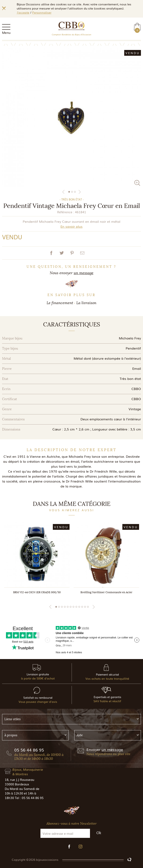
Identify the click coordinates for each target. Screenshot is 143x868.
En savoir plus (71, 226)
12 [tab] (88, 607)
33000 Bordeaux (17, 784)
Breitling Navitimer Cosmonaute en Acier (106, 592)
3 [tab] (75, 192)
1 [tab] (69, 192)
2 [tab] (72, 192)
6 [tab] (71, 607)
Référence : (66, 212)
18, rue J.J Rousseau (19, 779)
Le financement (60, 303)
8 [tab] (76, 607)
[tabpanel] (71, 117)
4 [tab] (65, 607)
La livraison (86, 303)
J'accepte (23, 12)
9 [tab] (79, 607)
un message (84, 273)
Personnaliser (42, 12)
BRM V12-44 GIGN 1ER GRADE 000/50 (37, 592)
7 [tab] (73, 607)
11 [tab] (85, 607)
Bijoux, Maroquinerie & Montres (28, 772)
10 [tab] (82, 607)
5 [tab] (68, 607)
